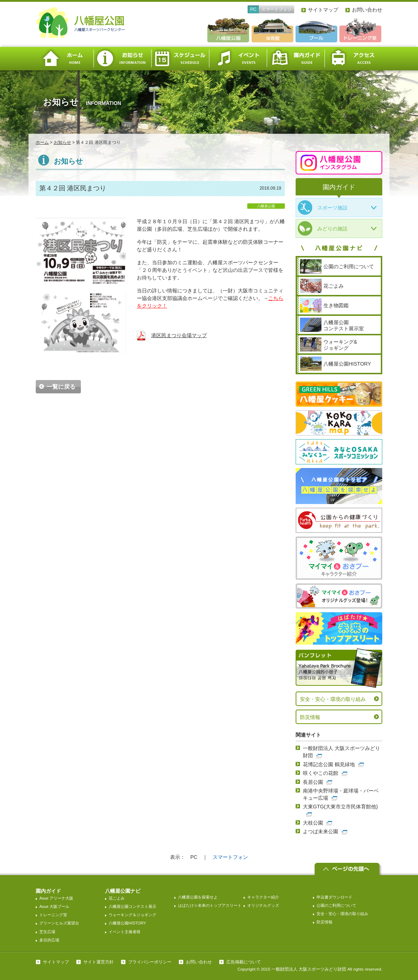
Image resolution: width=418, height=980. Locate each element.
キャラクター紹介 (263, 897)
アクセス (353, 59)
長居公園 (313, 782)
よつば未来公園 (321, 831)
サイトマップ (323, 10)
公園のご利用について (336, 905)
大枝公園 (313, 823)
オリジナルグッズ (263, 905)
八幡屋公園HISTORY (127, 923)
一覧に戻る (61, 387)
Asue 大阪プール (54, 906)
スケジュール (180, 59)
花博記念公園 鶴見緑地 (329, 764)
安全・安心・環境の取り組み (333, 699)
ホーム (65, 59)
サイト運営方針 (99, 962)
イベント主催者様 (125, 932)
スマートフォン (277, 9)
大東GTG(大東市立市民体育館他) (340, 807)
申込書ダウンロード (334, 897)
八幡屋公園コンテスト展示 (132, 906)
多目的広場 (49, 940)
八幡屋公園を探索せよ (198, 897)
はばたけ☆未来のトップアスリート (210, 905)
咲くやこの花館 (321, 773)
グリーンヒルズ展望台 (59, 923)
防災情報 (310, 717)
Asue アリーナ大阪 (56, 898)
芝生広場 (47, 932)
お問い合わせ (367, 10)
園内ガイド (296, 59)
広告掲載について (244, 962)
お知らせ (122, 59)
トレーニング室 (53, 915)
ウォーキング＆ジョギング (132, 915)
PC (253, 9)
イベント (238, 59)
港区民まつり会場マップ (179, 335)
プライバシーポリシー (150, 962)
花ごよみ (117, 898)
